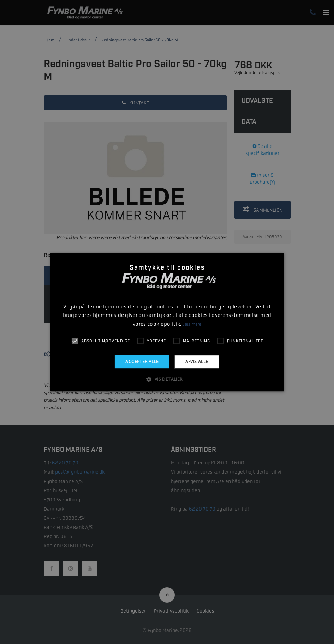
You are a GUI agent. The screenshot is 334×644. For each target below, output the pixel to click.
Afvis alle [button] (197, 362)
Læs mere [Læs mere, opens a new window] (192, 324)
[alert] (167, 322)
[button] (167, 379)
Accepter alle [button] (142, 362)
